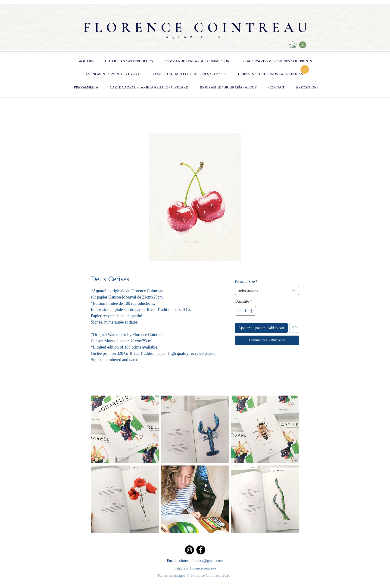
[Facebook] (201, 550)
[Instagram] (189, 550)
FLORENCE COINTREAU (197, 28)
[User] (303, 45)
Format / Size (246, 281)
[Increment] (252, 311)
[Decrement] (239, 311)
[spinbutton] (245, 311)
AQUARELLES (194, 37)
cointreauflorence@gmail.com (200, 561)
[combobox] (267, 290)
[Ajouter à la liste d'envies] (294, 328)
